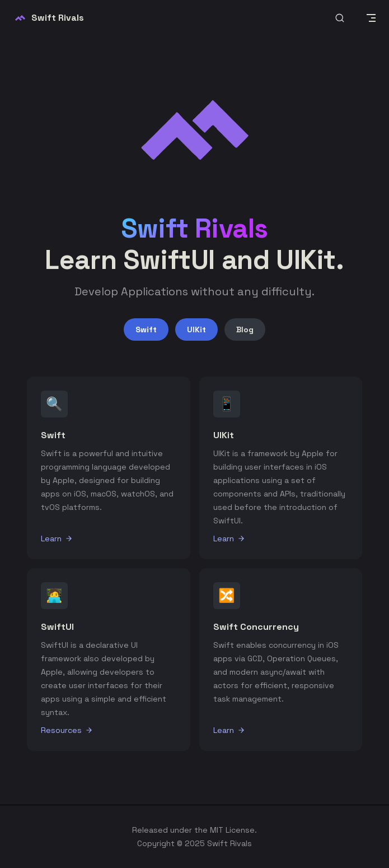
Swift (146, 329)
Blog (245, 329)
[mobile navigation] (371, 18)
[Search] (340, 18)
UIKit (196, 329)
